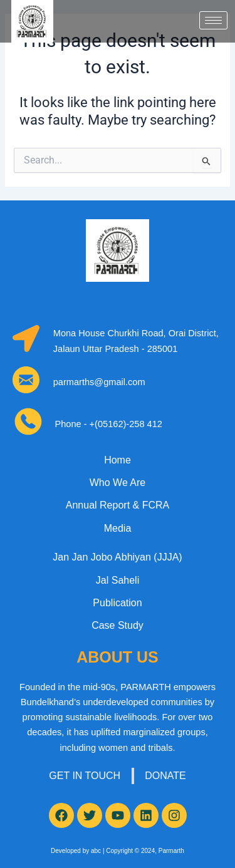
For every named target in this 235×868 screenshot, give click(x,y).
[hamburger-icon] (213, 20)
